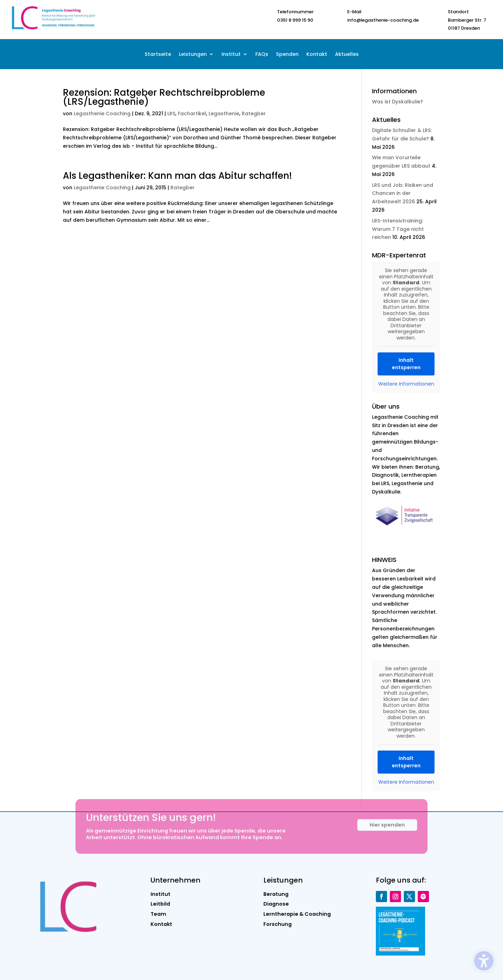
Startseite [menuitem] (158, 55)
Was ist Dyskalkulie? (398, 102)
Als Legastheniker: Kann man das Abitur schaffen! (177, 176)
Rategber (254, 114)
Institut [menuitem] (231, 55)
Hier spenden (387, 831)
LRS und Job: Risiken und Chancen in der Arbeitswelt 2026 (403, 193)
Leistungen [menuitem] (193, 55)
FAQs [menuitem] (262, 55)
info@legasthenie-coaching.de (383, 20)
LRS (171, 114)
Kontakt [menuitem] (317, 55)
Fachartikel (192, 114)
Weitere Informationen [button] (406, 384)
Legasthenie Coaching (102, 114)
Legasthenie (224, 114)
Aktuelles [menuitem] (347, 55)
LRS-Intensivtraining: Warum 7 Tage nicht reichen (398, 229)
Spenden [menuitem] (287, 55)
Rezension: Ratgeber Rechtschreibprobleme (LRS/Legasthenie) (164, 97)
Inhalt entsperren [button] (406, 364)
